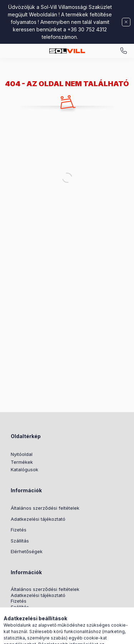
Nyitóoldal (22, 454)
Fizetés (19, 530)
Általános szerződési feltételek (45, 508)
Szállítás (20, 541)
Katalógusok (24, 469)
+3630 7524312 (124, 51)
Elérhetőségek (27, 551)
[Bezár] (126, 22)
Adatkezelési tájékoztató (38, 519)
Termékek (22, 462)
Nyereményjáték (29, 619)
